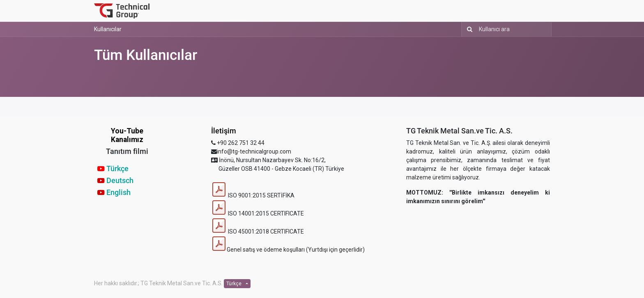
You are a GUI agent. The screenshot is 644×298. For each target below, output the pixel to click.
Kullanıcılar (108, 29)
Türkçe (117, 169)
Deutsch (120, 181)
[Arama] (468, 29)
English (118, 193)
